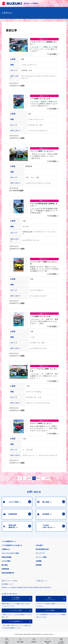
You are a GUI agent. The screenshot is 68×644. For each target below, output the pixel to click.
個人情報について (8, 584)
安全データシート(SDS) (9, 581)
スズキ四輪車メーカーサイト (16, 599)
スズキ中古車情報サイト (16, 621)
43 (30, 478)
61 (48, 478)
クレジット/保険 (41, 557)
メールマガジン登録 (16, 610)
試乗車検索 (5, 569)
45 (38, 478)
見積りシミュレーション (50, 599)
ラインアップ (40, 553)
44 (34, 478)
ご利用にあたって (42, 581)
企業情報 (39, 561)
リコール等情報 (50, 610)
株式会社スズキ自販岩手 (31, 3)
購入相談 (5, 565)
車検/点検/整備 (6, 557)
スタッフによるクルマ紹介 (10, 553)
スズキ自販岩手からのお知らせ (12, 545)
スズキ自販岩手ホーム (9, 541)
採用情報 (39, 565)
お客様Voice (6, 549)
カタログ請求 (6, 561)
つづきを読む (52, 54)
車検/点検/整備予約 (8, 573)
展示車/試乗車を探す (42, 549)
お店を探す (39, 545)
